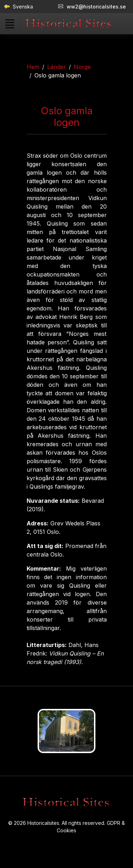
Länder (57, 67)
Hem (33, 67)
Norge (82, 67)
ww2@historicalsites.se (92, 7)
